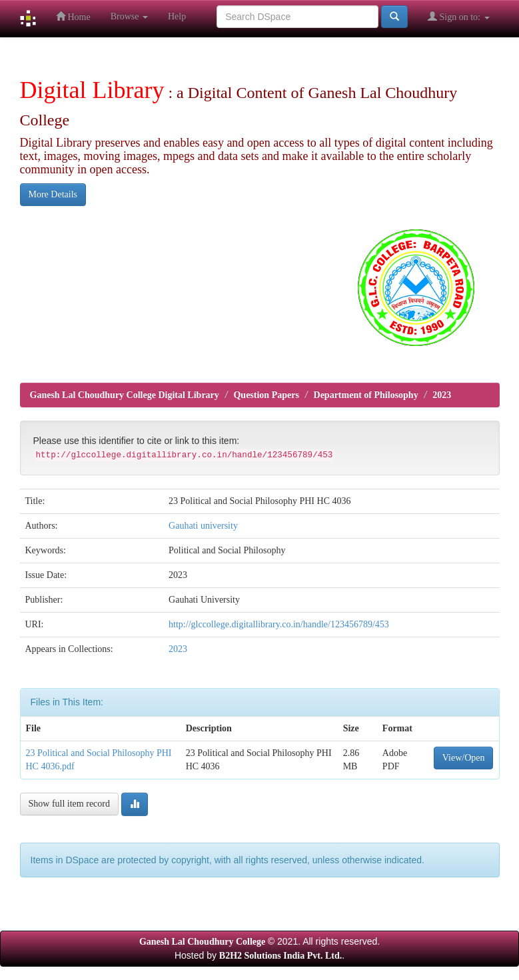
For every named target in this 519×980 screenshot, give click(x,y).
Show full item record (69, 804)
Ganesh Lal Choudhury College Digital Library (125, 395)
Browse (129, 16)
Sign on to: (458, 16)
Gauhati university (203, 526)
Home (73, 16)
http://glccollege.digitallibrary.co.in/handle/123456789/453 (279, 624)
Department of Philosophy (366, 395)
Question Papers (266, 395)
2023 (442, 395)
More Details (53, 194)
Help (177, 16)
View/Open (464, 758)
